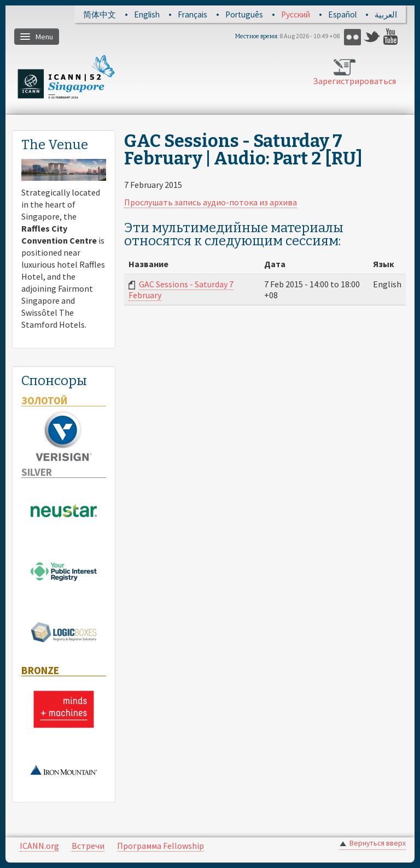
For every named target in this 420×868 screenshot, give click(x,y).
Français (192, 14)
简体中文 (100, 14)
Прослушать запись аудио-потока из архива (211, 202)
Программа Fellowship (161, 846)
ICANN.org (39, 846)
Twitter (372, 37)
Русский (296, 14)
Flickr (352, 37)
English (147, 14)
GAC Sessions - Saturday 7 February (181, 290)
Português (244, 14)
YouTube (392, 37)
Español (342, 14)
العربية (386, 14)
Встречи (88, 846)
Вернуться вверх (378, 843)
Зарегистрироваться (346, 81)
